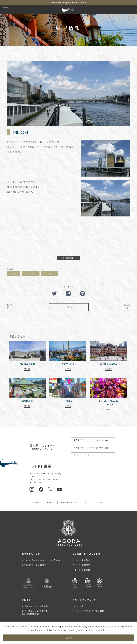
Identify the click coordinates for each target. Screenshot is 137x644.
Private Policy (102, 630)
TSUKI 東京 (78, 606)
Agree (69, 638)
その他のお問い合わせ (83, 455)
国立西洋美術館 (27, 364)
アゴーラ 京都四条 (81, 565)
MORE (27, 369)
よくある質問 (34, 502)
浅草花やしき (68, 364)
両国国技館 (27, 401)
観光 (15, 273)
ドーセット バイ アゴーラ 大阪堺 (88, 611)
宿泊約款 (50, 502)
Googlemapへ (68, 258)
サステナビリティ (101, 502)
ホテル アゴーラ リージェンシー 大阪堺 (41, 560)
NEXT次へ (127, 306)
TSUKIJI (32, 273)
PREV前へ (10, 306)
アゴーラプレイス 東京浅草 (35, 606)
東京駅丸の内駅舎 (109, 364)
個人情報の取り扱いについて (74, 502)
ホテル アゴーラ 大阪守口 (34, 565)
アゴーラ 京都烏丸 (81, 570)
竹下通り (68, 401)
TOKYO (51, 273)
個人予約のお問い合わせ (91, 440)
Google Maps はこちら (21, 192)
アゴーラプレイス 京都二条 (43, 612)
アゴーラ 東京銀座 (81, 560)
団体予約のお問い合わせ (91, 448)
